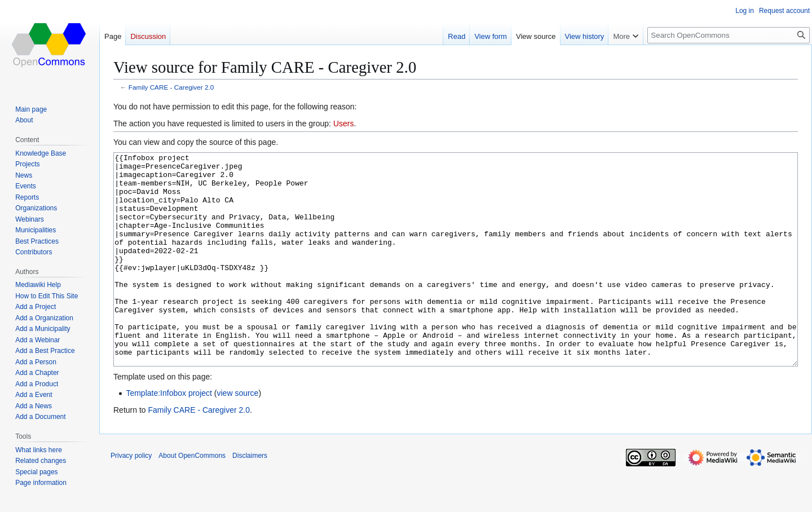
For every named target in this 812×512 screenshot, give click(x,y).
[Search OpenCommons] (729, 35)
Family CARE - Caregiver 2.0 (171, 87)
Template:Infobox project (169, 435)
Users (344, 123)
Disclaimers (250, 498)
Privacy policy (131, 498)
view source (237, 435)
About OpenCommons (192, 498)
